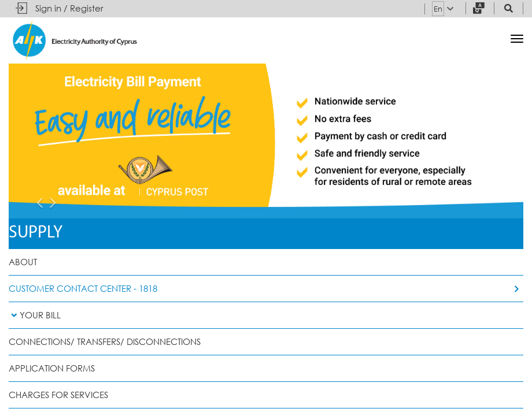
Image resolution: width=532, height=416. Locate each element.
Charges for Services (58, 395)
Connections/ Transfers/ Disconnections (105, 342)
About (23, 262)
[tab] (266, 315)
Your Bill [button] (35, 315)
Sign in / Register (69, 8)
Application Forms (52, 368)
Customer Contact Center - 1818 (83, 289)
